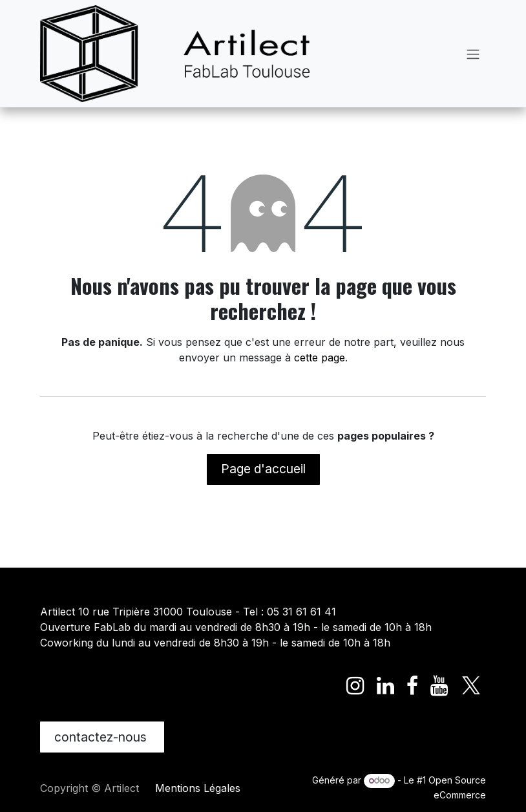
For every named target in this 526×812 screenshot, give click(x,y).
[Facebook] (412, 686)
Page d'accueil (263, 469)
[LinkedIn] (385, 686)
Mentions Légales (198, 788)
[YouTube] (439, 686)
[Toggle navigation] (473, 54)
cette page (320, 358)
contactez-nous (102, 737)
